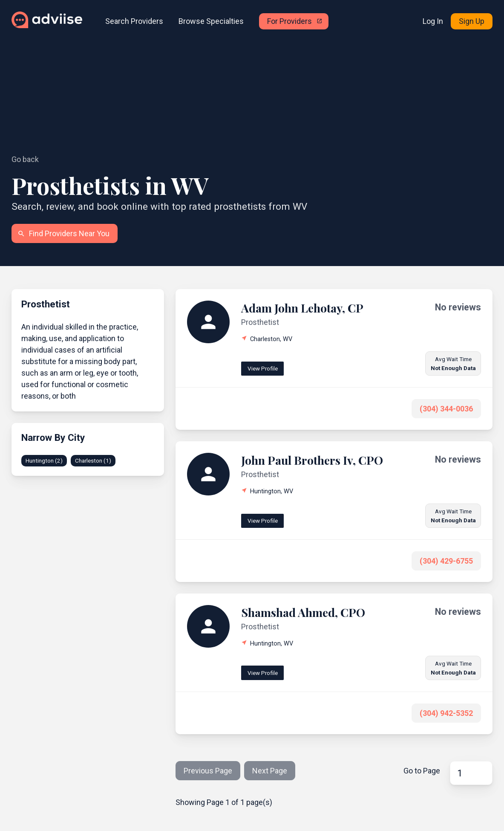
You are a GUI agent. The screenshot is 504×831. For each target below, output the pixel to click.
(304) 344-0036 (446, 409)
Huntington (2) (44, 460)
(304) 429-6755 (446, 561)
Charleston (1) (93, 460)
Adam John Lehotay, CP (302, 308)
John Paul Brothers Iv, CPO (312, 460)
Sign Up (472, 21)
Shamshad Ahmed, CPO (303, 612)
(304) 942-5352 (446, 713)
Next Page (270, 771)
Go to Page (422, 771)
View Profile (263, 368)
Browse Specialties (211, 21)
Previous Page (208, 771)
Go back (25, 159)
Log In (433, 21)
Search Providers (134, 21)
